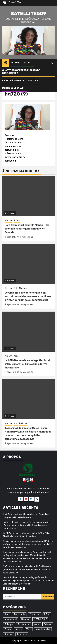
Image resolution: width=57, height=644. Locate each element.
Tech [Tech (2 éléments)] (29, 629)
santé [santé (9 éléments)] (37, 624)
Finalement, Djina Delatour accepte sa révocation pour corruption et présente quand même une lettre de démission (17, 148)
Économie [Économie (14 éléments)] (22, 634)
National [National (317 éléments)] (25, 619)
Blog (27, 63)
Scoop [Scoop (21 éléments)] (8, 629)
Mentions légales (13, 88)
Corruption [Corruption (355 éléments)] (35, 614)
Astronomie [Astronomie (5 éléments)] (19, 614)
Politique (23, 423)
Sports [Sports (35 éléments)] (18, 629)
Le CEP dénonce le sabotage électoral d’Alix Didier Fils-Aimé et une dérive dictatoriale (27, 364)
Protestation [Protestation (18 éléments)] (24, 624)
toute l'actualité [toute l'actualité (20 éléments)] (43, 629)
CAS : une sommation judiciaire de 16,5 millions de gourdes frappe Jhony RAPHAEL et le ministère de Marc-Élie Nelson (27, 570)
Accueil (15, 63)
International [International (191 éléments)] (11, 619)
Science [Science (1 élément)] (48, 624)
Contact (33, 81)
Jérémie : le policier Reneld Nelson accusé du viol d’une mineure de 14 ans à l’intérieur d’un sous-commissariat (28, 296)
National (23, 288)
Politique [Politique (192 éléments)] (9, 624)
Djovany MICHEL (26, 237)
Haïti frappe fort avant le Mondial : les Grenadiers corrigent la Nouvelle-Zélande (27, 229)
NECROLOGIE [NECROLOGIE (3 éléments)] (40, 619)
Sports (17, 220)
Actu (16, 288)
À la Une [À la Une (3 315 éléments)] (9, 634)
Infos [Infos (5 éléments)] (47, 614)
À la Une (8, 220)
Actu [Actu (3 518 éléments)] (7, 614)
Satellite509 (28, 13)
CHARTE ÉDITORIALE (13, 81)
